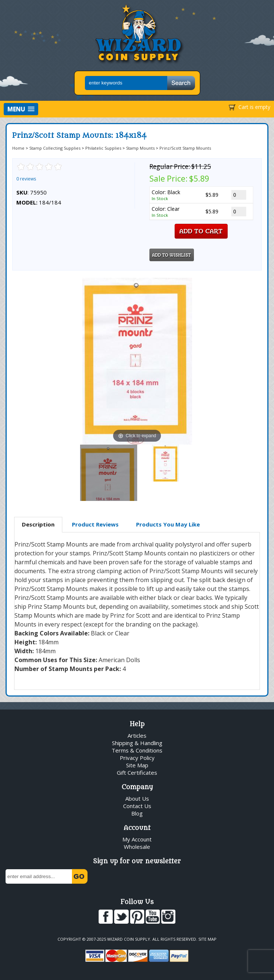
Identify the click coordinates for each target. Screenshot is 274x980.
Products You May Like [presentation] (168, 524)
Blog (137, 813)
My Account (137, 839)
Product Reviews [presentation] (95, 524)
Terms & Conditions (137, 750)
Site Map (137, 765)
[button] (21, 109)
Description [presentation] (38, 524)
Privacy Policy (137, 758)
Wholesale (137, 847)
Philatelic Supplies (103, 148)
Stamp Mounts (140, 148)
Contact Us (137, 806)
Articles (137, 735)
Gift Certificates (137, 773)
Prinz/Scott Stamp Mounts (185, 148)
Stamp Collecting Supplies (55, 148)
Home (18, 148)
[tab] (38, 525)
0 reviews (26, 179)
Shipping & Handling (137, 743)
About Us (137, 798)
